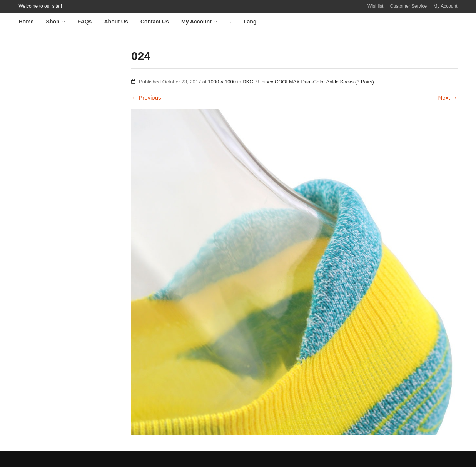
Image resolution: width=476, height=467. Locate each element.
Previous (146, 98)
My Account (445, 6)
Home (26, 22)
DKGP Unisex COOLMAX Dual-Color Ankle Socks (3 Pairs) (308, 82)
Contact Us (155, 22)
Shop (53, 22)
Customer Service (408, 6)
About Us (116, 22)
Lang (250, 22)
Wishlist (375, 6)
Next (448, 98)
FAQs (85, 22)
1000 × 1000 (222, 82)
